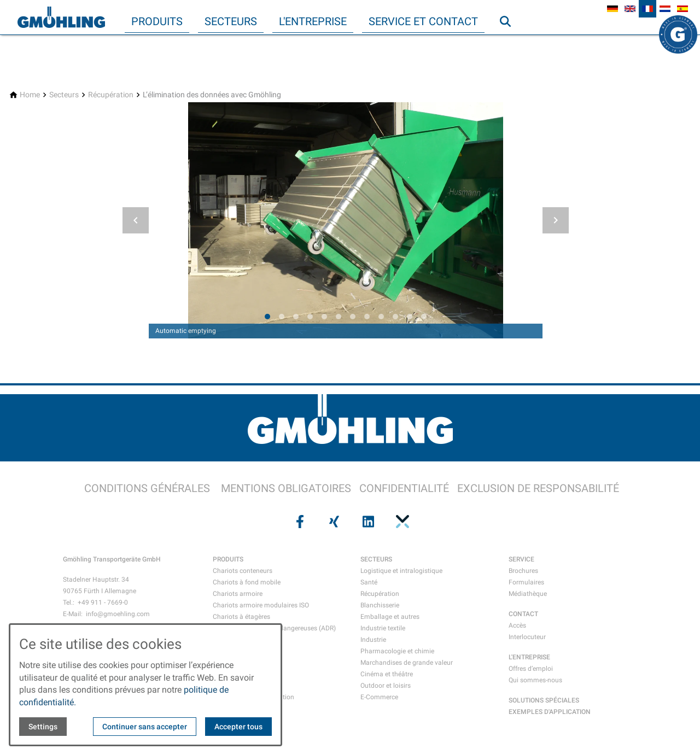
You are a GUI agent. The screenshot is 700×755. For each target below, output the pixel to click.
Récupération (380, 594)
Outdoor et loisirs (386, 686)
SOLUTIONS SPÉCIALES (544, 700)
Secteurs (231, 21)
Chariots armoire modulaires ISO (261, 605)
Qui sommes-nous (535, 680)
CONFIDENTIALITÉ (404, 488)
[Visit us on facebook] (299, 522)
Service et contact (423, 21)
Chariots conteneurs (243, 571)
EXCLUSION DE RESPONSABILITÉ (538, 488)
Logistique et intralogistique (401, 571)
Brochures (523, 571)
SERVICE (521, 559)
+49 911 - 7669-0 (103, 602)
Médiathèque (528, 594)
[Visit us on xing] (333, 522)
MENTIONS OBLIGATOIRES (286, 488)
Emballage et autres (390, 617)
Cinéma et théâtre (387, 674)
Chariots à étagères (241, 617)
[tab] (267, 317)
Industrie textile (383, 628)
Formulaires (526, 582)
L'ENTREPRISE (529, 657)
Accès (517, 625)
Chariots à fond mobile (247, 582)
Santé (369, 582)
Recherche (510, 43)
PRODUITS (228, 559)
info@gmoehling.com (118, 614)
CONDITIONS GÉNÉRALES (147, 488)
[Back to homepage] (61, 17)
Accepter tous (238, 727)
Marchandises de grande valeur (407, 663)
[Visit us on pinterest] (401, 522)
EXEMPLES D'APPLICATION (550, 712)
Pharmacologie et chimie (397, 651)
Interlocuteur (527, 637)
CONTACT (523, 614)
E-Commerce (379, 697)
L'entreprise (313, 21)
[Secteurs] (64, 95)
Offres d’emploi (531, 669)
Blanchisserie (380, 605)
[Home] (30, 95)
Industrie (373, 640)
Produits (157, 21)
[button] (136, 220)
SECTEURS (376, 559)
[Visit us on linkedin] (367, 522)
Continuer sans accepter (145, 727)
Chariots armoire (238, 594)
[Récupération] (111, 95)
